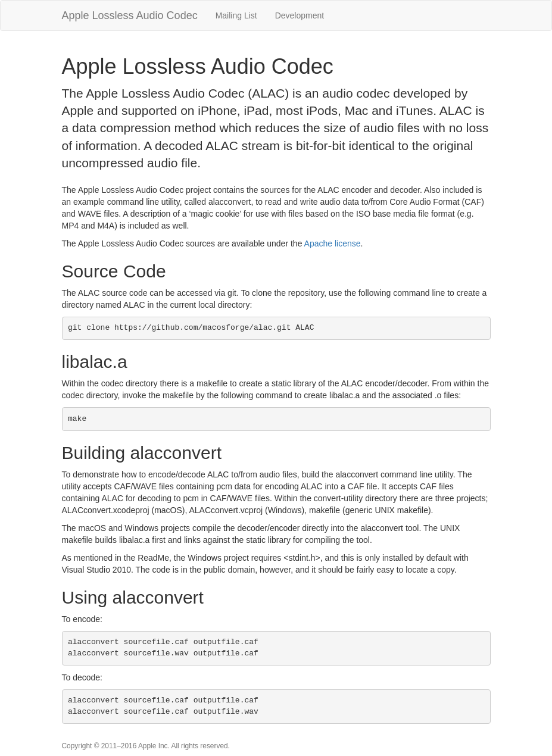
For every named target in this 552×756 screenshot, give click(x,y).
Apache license (333, 243)
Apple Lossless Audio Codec (130, 15)
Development (300, 15)
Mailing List (236, 15)
